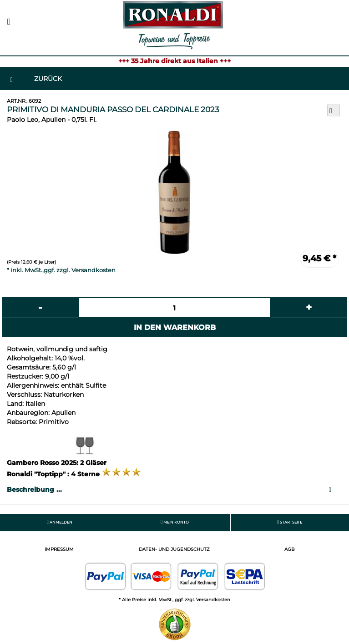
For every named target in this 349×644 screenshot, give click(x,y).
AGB (290, 549)
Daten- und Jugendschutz (174, 549)
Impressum (59, 549)
